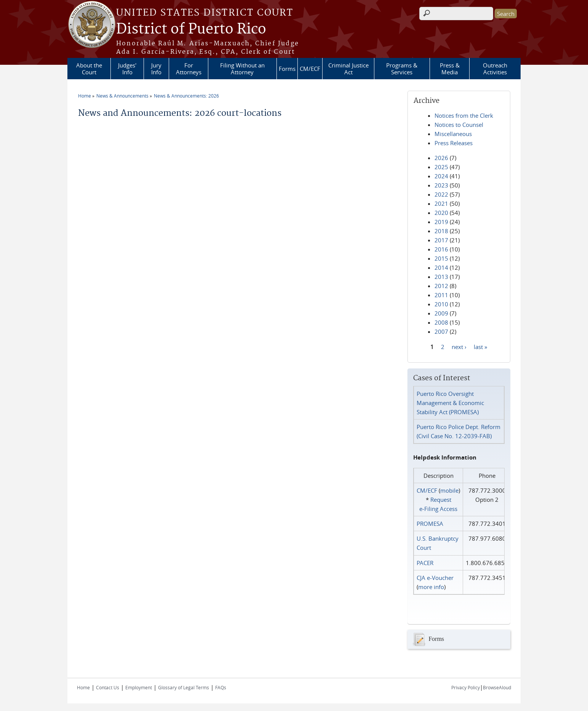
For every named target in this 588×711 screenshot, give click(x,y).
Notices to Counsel (459, 125)
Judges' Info (127, 69)
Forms (287, 69)
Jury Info (156, 69)
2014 (441, 267)
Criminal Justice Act (348, 69)
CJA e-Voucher (435, 578)
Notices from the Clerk (464, 115)
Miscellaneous (453, 134)
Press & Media (450, 69)
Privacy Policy (466, 687)
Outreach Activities (495, 69)
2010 (441, 304)
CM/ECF (310, 69)
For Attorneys (189, 69)
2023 (441, 185)
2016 (441, 249)
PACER (425, 563)
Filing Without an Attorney (242, 69)
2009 (441, 313)
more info (431, 587)
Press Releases (454, 143)
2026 (441, 158)
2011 (441, 295)
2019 (441, 222)
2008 (441, 322)
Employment (139, 687)
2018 (441, 231)
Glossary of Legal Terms (184, 687)
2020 (441, 213)
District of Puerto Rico (191, 29)
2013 (441, 277)
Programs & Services (402, 69)
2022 (441, 194)
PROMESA (430, 524)
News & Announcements (122, 96)
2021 (441, 203)
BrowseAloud (497, 687)
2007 (441, 331)
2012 (441, 286)
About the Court (89, 69)
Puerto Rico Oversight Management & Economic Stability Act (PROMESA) (450, 403)
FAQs (221, 687)
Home (85, 96)
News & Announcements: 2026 (186, 96)
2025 (441, 167)
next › (459, 346)
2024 (441, 176)
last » (480, 346)
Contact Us (108, 687)
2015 (441, 258)
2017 (441, 240)
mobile (449, 490)
